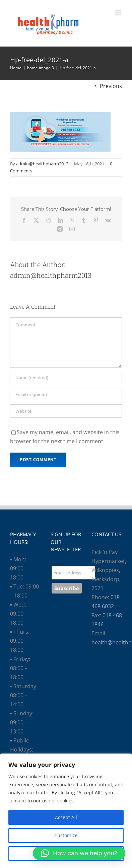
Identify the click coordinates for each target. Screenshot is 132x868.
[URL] (66, 411)
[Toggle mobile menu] (118, 13)
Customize (66, 835)
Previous (111, 86)
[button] (79, 853)
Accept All (66, 817)
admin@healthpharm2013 (42, 164)
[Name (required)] (66, 378)
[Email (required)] (66, 394)
